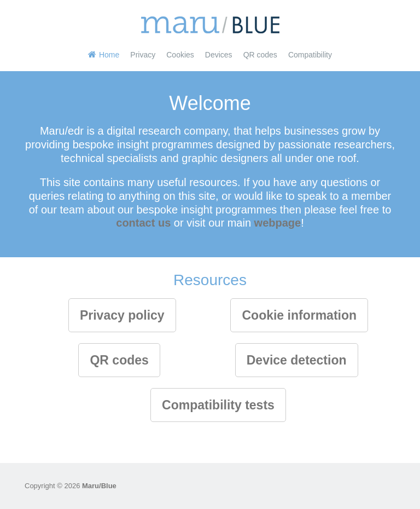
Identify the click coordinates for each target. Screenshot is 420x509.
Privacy (143, 55)
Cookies (180, 55)
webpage (278, 223)
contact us (143, 223)
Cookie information (299, 315)
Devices (219, 55)
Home (109, 55)
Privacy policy (122, 315)
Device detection (297, 360)
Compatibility (310, 55)
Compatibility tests (218, 405)
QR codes (260, 55)
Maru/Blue (99, 486)
